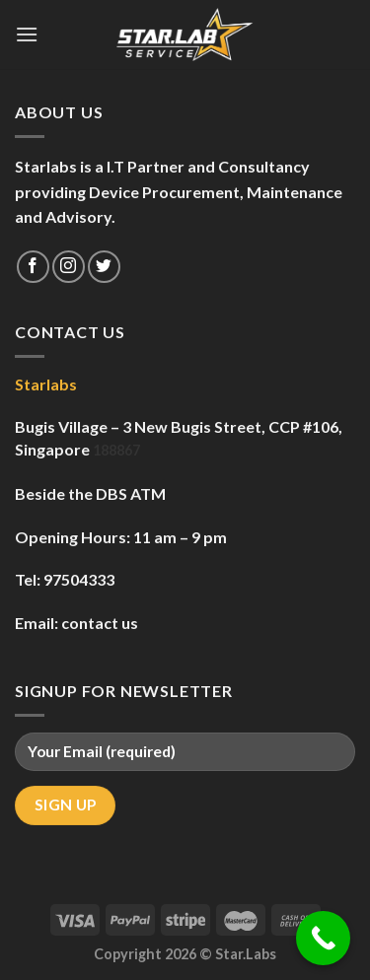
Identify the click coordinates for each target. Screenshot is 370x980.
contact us (100, 623)
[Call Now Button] (323, 938)
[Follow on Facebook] (33, 267)
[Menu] (27, 34)
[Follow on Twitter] (104, 267)
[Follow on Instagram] (69, 267)
